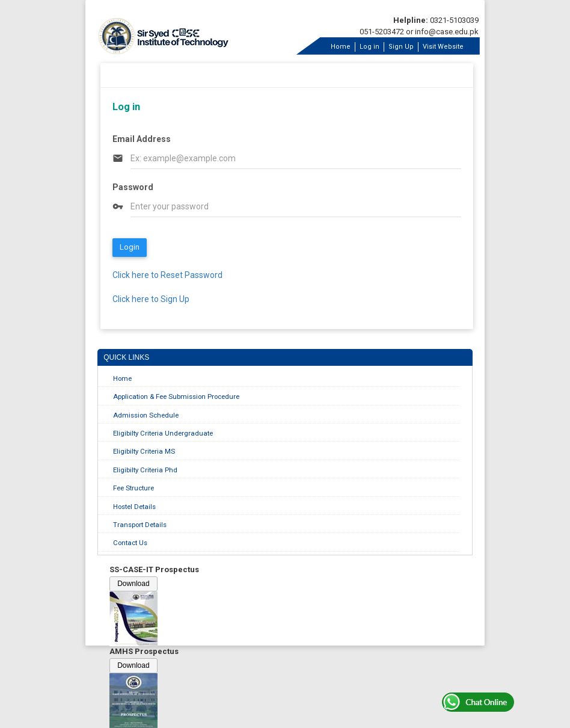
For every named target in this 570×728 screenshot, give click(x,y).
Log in (369, 47)
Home (341, 47)
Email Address (142, 139)
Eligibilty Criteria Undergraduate (163, 433)
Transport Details (140, 525)
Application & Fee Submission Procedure (176, 396)
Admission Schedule (146, 415)
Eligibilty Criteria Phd (145, 470)
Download (133, 584)
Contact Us (130, 543)
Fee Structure (133, 488)
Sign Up (401, 47)
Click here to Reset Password (167, 275)
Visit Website (443, 47)
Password (133, 187)
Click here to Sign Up (151, 299)
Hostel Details (134, 507)
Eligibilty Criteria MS (144, 451)
